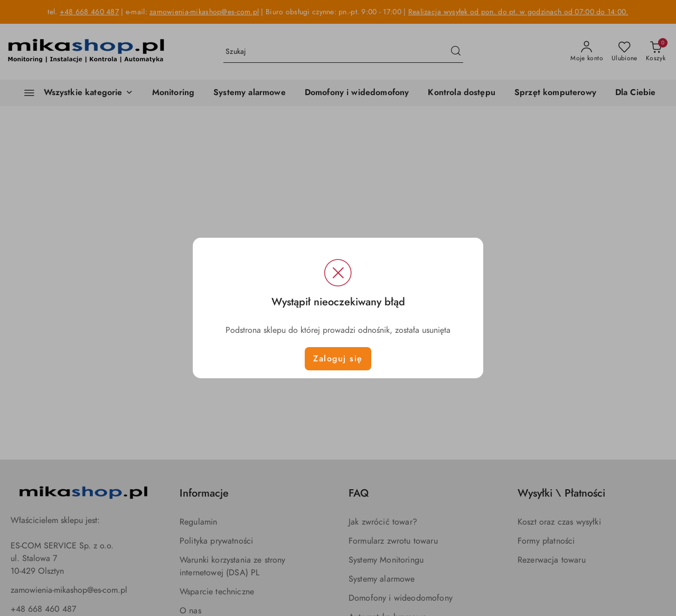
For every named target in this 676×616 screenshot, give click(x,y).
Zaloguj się (338, 359)
